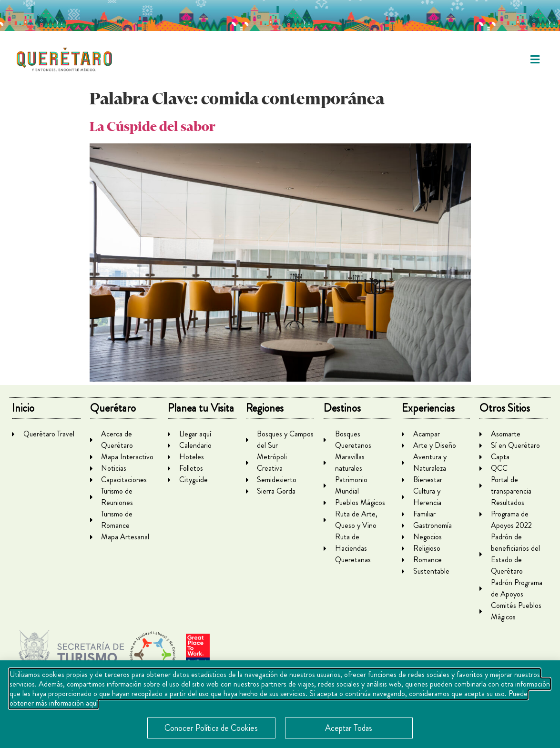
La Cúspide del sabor (153, 126)
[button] (535, 60)
